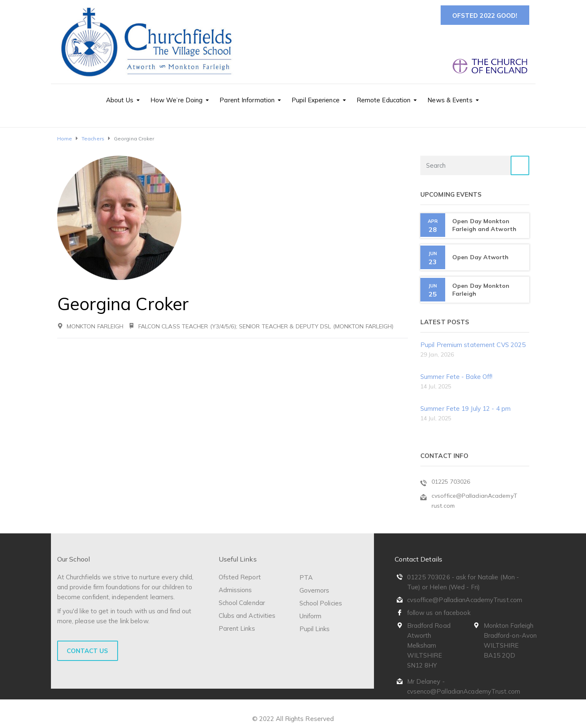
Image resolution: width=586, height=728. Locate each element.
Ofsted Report (240, 577)
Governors (315, 590)
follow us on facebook (439, 613)
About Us (120, 100)
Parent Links (237, 628)
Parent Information (247, 100)
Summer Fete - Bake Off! (456, 377)
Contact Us (88, 651)
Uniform (311, 616)
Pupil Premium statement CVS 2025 (473, 345)
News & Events (450, 100)
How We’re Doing (177, 100)
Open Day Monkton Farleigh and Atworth (484, 225)
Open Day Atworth (481, 257)
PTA (306, 577)
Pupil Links (315, 629)
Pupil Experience (316, 100)
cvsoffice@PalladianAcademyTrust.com (465, 600)
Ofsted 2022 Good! (485, 16)
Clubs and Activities (247, 616)
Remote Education (384, 100)
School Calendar (242, 603)
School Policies (321, 603)
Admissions (235, 590)
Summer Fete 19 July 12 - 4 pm (465, 409)
